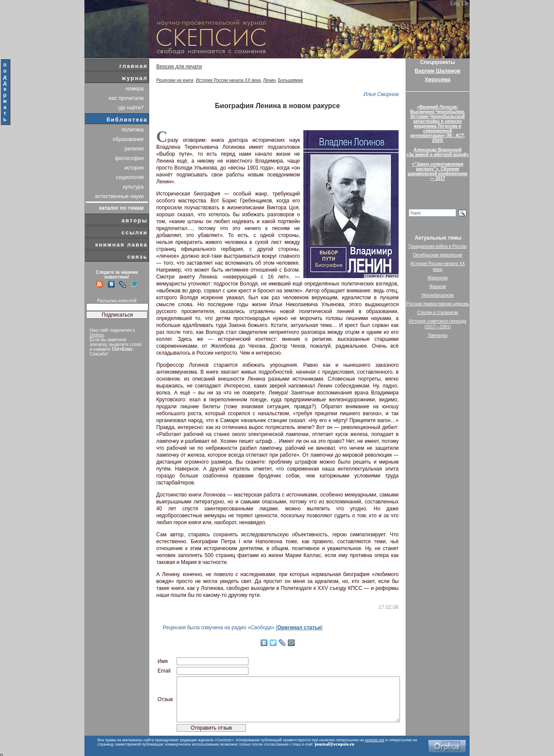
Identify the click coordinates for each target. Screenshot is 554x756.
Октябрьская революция (438, 255)
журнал (135, 78)
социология (130, 177)
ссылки (135, 232)
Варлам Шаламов (437, 71)
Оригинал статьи (299, 628)
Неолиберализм (438, 295)
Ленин (269, 80)
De (465, 3)
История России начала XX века (228, 80)
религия (134, 149)
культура (133, 187)
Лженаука (438, 335)
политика (133, 130)
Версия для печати (179, 67)
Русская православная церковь (438, 304)
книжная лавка (121, 245)
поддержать (5, 92)
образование (128, 139)
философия (129, 158)
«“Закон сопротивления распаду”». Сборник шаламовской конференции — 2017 (438, 171)
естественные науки (119, 196)
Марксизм (438, 278)
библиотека (127, 120)
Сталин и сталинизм (438, 312)
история (134, 168)
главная (134, 66)
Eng (455, 3)
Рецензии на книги (175, 80)
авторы (135, 220)
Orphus (97, 335)
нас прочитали (126, 98)
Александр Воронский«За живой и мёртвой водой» (438, 152)
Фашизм (438, 287)
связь (137, 257)
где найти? (131, 108)
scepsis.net (375, 740)
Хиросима (437, 80)
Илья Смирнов (381, 94)
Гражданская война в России (438, 246)
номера (135, 89)
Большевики (290, 80)
